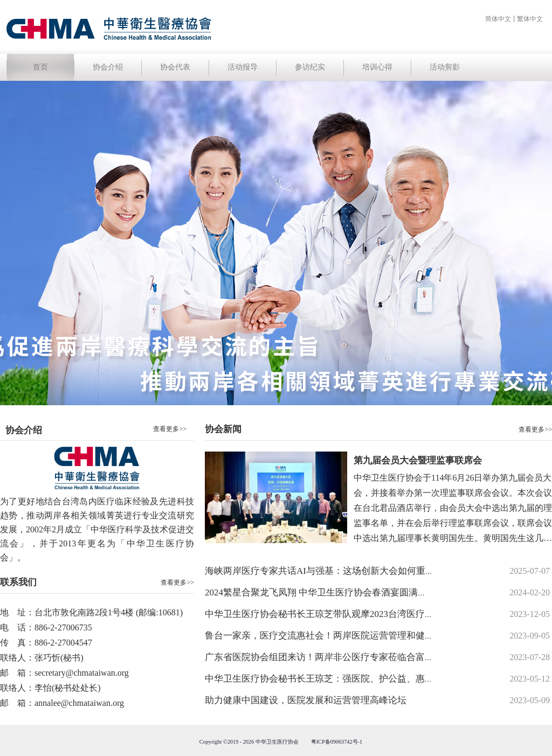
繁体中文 (530, 19)
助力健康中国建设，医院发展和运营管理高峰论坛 (306, 700)
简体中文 (498, 19)
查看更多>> (177, 582)
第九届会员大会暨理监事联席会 (418, 460)
